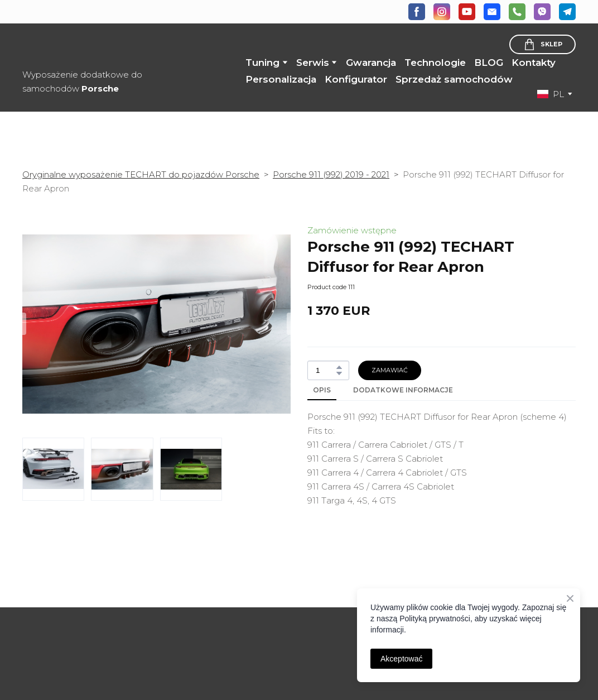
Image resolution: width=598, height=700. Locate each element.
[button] (417, 12)
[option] (551, 94)
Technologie (435, 63)
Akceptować (401, 659)
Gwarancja (371, 63)
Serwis (313, 63)
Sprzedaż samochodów (454, 79)
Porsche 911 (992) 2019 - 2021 (331, 174)
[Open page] (85, 622)
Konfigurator (356, 79)
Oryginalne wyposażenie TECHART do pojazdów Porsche (141, 174)
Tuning (262, 63)
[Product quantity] (325, 370)
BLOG (489, 63)
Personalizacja (281, 79)
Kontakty (534, 63)
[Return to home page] (95, 47)
